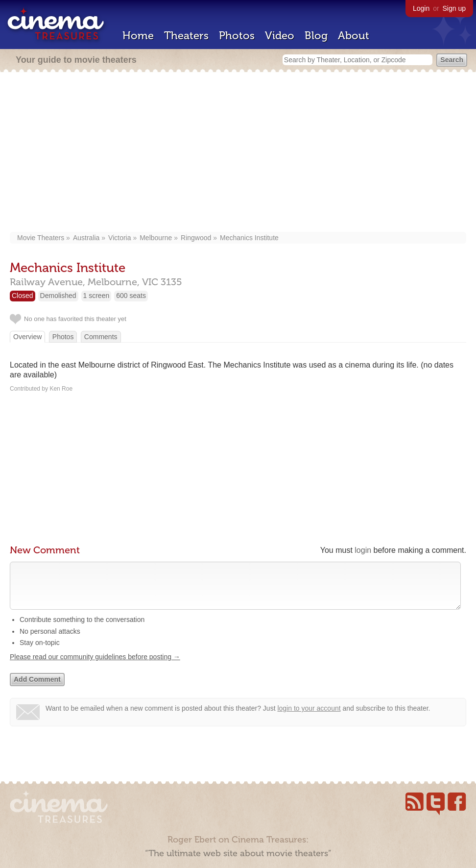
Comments (101, 337)
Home (138, 36)
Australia (86, 238)
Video (280, 36)
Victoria (119, 238)
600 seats (131, 296)
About (354, 36)
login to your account (309, 718)
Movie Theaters (41, 238)
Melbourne (156, 238)
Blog (316, 36)
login (363, 550)
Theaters (186, 36)
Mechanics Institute (249, 238)
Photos (237, 36)
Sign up (454, 8)
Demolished (58, 296)
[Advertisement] (238, 153)
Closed (23, 296)
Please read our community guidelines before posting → (95, 667)
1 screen (96, 296)
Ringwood (196, 238)
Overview (27, 337)
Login (421, 8)
